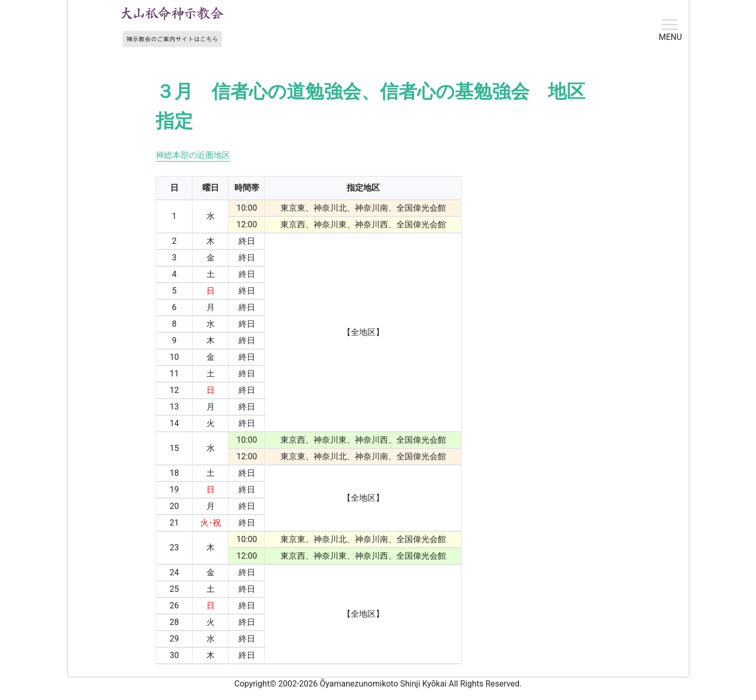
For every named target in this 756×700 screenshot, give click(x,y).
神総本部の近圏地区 (193, 155)
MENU (670, 37)
